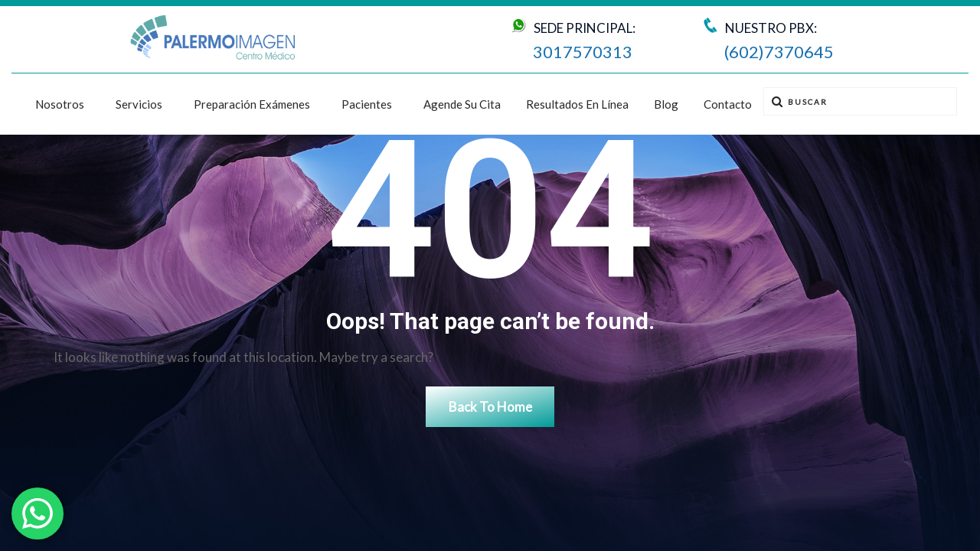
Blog (666, 104)
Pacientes (367, 104)
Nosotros (60, 104)
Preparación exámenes (252, 104)
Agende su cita (462, 104)
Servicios (139, 104)
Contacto (728, 104)
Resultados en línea (577, 104)
